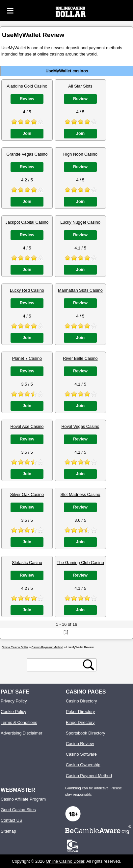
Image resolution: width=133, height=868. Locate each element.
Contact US (11, 820)
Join (27, 133)
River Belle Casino (80, 358)
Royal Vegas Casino (80, 426)
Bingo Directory (80, 722)
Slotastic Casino (27, 563)
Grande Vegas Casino (27, 154)
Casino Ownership (83, 765)
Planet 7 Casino (27, 358)
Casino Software (81, 754)
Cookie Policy (13, 712)
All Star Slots (80, 86)
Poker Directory (80, 712)
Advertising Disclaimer (22, 733)
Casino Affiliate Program (23, 799)
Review (27, 99)
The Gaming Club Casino (80, 563)
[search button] (89, 665)
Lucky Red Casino (27, 290)
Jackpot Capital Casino (27, 222)
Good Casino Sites (18, 810)
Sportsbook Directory (85, 733)
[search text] (56, 665)
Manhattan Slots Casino (80, 290)
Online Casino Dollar (65, 861)
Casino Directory (81, 701)
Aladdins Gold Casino (27, 86)
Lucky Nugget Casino (80, 222)
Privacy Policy (14, 701)
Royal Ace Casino (27, 426)
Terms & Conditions (19, 722)
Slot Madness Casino (80, 494)
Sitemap (8, 831)
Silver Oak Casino (27, 494)
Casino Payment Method (89, 776)
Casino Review (80, 744)
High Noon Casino (80, 154)
